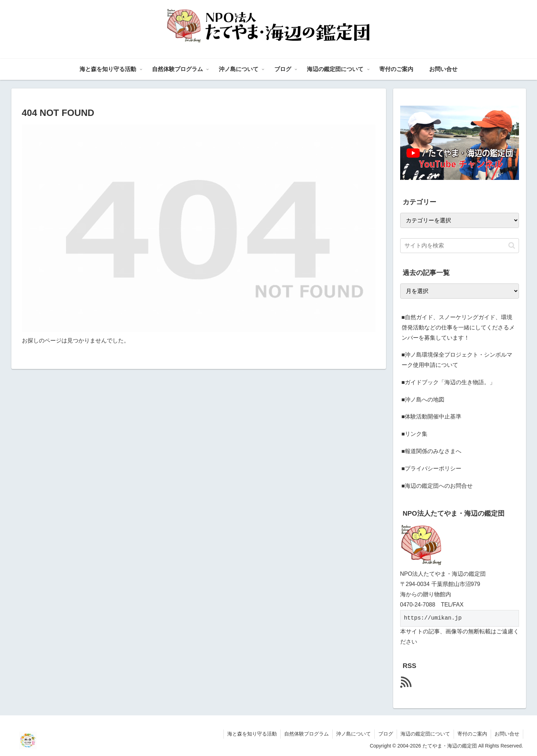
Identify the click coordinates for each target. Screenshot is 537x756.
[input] (460, 246)
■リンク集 (415, 434)
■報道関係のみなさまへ (432, 451)
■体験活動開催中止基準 (432, 417)
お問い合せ (507, 734)
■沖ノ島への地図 (423, 400)
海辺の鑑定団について (425, 734)
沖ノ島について (354, 734)
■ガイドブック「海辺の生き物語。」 (449, 382)
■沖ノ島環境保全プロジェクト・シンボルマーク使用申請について (457, 360)
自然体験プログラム (307, 734)
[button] (512, 245)
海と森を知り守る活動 (252, 734)
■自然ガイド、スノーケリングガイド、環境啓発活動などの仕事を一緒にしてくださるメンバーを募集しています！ (458, 327)
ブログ (386, 734)
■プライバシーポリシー (432, 468)
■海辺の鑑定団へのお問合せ (437, 486)
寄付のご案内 (472, 734)
